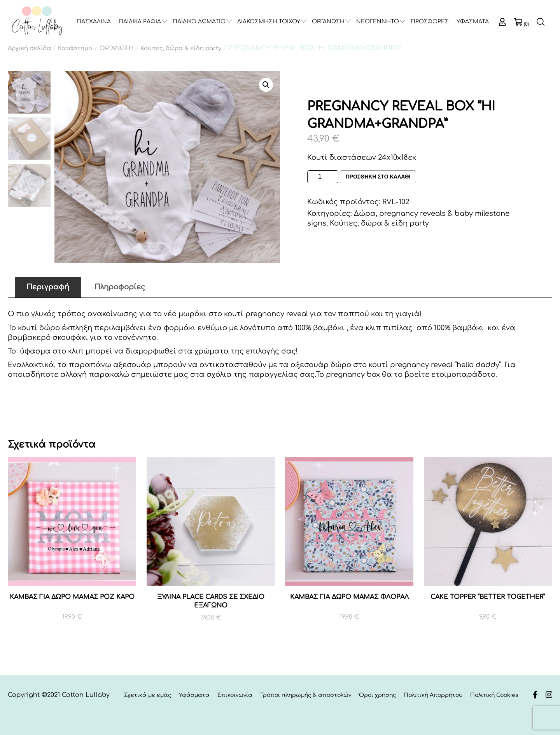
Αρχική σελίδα (29, 48)
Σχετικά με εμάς (148, 695)
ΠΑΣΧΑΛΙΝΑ (94, 22)
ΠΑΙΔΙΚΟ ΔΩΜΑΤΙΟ (199, 22)
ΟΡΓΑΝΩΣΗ (328, 22)
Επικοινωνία (235, 695)
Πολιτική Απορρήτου (433, 695)
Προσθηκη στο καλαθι (379, 177)
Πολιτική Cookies (494, 695)
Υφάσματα (194, 695)
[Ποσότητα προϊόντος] (323, 177)
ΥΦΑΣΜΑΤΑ (473, 22)
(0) (526, 24)
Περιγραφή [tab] (48, 287)
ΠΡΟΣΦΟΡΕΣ (430, 22)
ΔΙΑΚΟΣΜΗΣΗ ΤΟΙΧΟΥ (269, 22)
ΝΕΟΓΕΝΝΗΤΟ (378, 22)
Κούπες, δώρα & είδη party (181, 48)
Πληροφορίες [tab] (120, 287)
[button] (266, 85)
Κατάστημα (75, 48)
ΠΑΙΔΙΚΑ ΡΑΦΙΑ (140, 22)
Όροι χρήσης (377, 695)
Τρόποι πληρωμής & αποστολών (306, 695)
